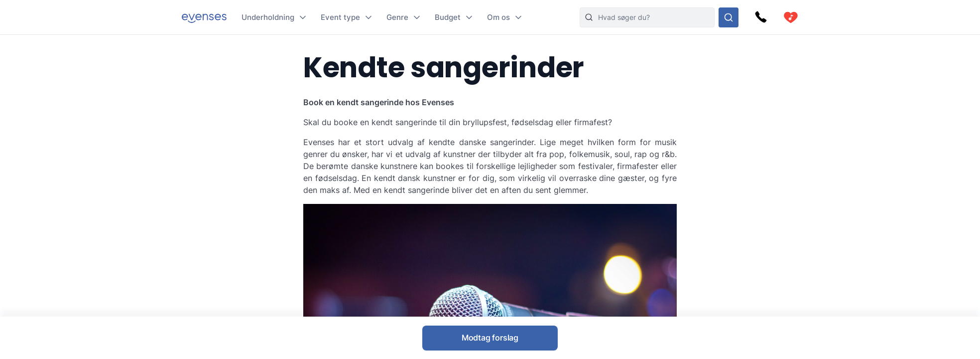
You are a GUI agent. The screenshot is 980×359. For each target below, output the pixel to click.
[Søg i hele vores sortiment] (729, 17)
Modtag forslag (490, 338)
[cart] (791, 17)
